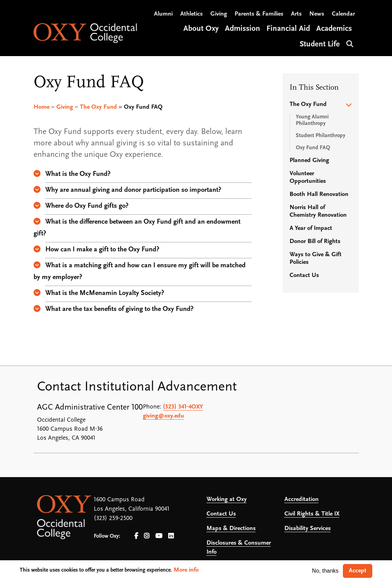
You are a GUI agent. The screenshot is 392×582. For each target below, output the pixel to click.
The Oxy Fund (98, 107)
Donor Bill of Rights (315, 241)
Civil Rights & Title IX (312, 514)
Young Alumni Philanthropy (312, 120)
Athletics (192, 14)
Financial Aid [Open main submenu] (288, 29)
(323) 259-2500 (113, 518)
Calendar (343, 14)
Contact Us (304, 275)
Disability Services (308, 529)
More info (186, 570)
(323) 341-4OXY (183, 407)
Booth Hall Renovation (319, 194)
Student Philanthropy (321, 136)
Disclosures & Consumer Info (239, 548)
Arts (296, 14)
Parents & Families (259, 14)
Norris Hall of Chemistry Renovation (318, 211)
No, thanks (325, 571)
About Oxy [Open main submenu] (201, 29)
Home (42, 107)
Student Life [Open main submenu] (320, 44)
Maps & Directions (231, 529)
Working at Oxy (227, 499)
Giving (219, 14)
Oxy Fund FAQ (313, 148)
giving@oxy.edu (163, 416)
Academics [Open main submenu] (334, 29)
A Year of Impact (311, 228)
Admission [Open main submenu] (243, 29)
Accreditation (302, 499)
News (317, 14)
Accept (358, 571)
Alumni (163, 14)
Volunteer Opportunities (308, 177)
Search (349, 43)
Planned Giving (309, 160)
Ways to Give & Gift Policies (316, 258)
